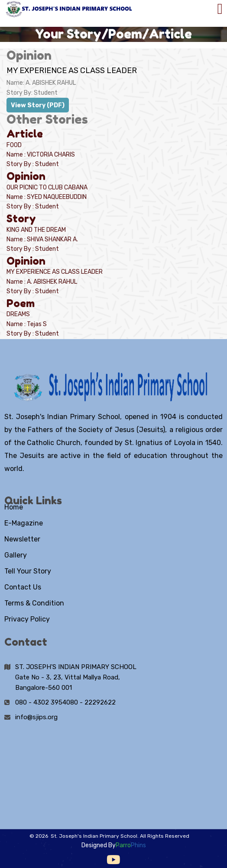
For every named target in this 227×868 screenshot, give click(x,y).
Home (14, 507)
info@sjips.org (36, 717)
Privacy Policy (27, 619)
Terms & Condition (34, 603)
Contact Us (23, 587)
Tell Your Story (28, 571)
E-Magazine (24, 523)
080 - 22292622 (91, 702)
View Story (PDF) (38, 105)
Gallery (16, 555)
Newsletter (22, 539)
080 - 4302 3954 (41, 702)
